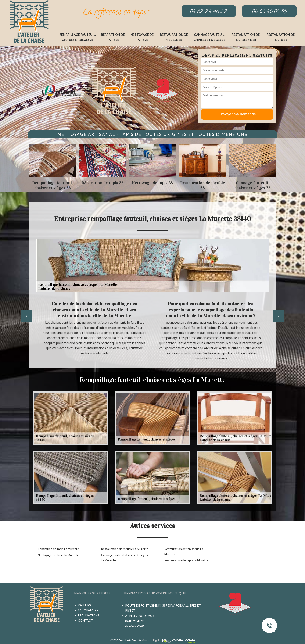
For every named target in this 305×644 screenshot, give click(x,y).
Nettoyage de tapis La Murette (58, 555)
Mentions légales (152, 640)
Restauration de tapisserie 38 (246, 37)
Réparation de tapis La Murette (58, 549)
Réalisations (89, 615)
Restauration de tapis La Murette (186, 560)
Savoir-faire (88, 610)
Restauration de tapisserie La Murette (184, 551)
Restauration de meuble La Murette (125, 549)
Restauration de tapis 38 (281, 37)
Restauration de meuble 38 (174, 37)
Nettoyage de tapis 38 (142, 37)
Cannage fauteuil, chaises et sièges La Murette (124, 557)
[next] (278, 316)
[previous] (27, 316)
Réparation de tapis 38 (113, 37)
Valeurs (84, 605)
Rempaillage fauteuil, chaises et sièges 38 (78, 37)
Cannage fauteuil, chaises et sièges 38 (209, 37)
